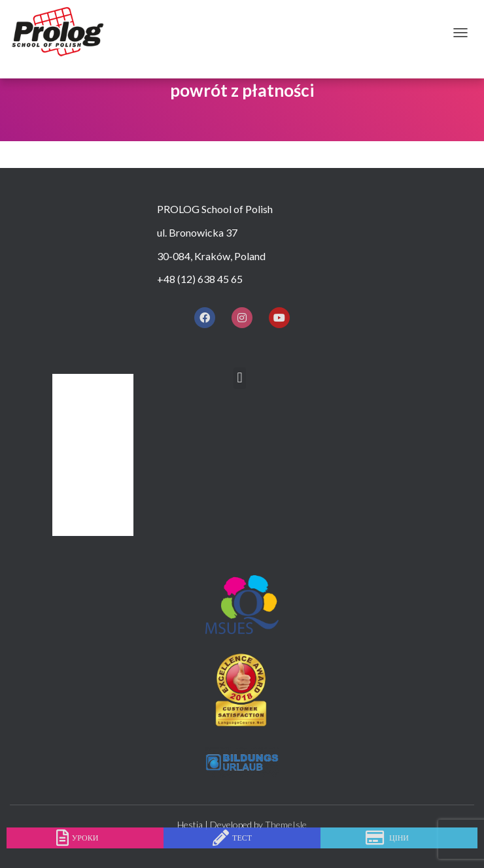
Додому (82, 383)
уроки (85, 838)
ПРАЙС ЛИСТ (91, 453)
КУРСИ (76, 430)
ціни (399, 838)
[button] (240, 378)
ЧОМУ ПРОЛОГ (96, 406)
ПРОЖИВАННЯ (96, 477)
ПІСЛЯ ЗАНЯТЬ (95, 501)
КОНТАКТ (83, 525)
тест (242, 838)
